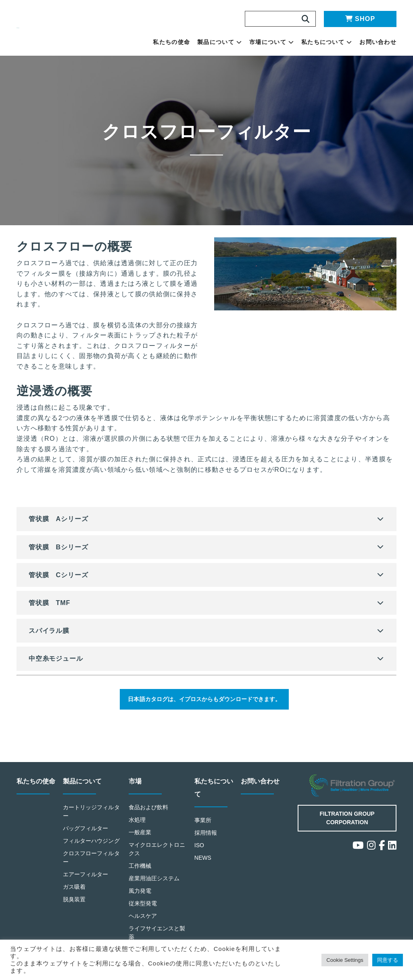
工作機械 (140, 871)
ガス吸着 (74, 900)
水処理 (137, 825)
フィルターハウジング (89, 850)
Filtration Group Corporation (347, 823)
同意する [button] (387, 960)
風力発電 (140, 895)
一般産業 (140, 837)
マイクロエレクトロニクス (155, 854)
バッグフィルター (86, 833)
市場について (272, 42)
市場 (136, 787)
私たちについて (327, 42)
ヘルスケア (143, 920)
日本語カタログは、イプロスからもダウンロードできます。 (203, 700)
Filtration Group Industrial (353, 791)
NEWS (203, 863)
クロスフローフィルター (89, 871)
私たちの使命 (171, 42)
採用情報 (206, 838)
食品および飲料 (149, 813)
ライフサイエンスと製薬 (155, 937)
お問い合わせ (378, 42)
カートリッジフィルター (89, 817)
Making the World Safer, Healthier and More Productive (69, 28)
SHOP (360, 19)
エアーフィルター (86, 887)
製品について (220, 42)
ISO (200, 850)
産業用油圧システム (155, 883)
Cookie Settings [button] (339, 960)
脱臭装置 (74, 912)
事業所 (203, 826)
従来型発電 (143, 908)
